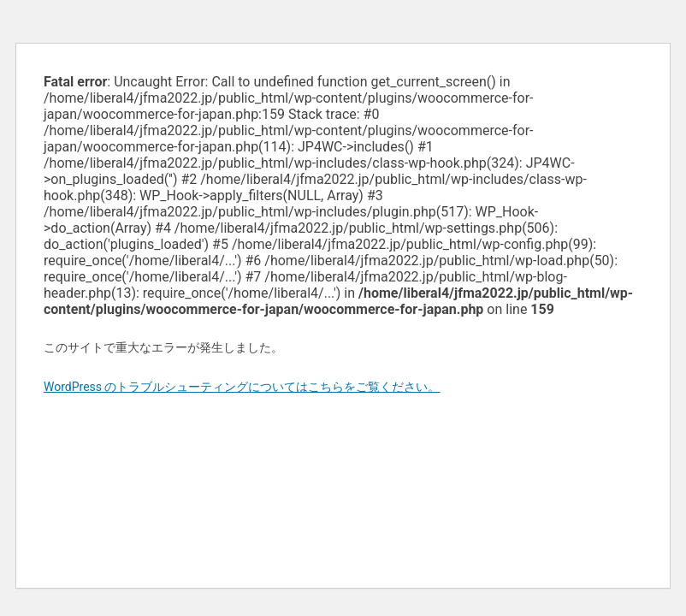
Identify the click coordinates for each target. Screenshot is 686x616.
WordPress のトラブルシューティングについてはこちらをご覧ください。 (242, 387)
